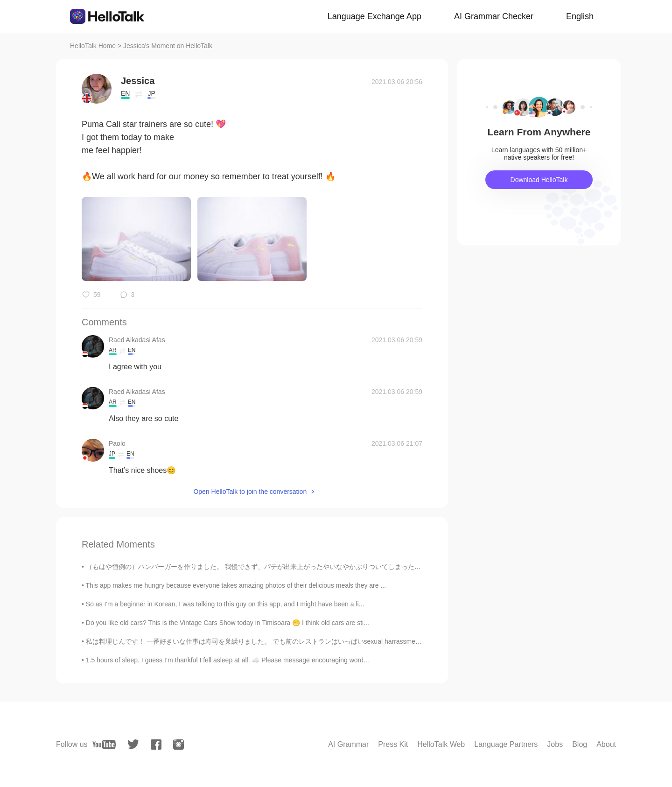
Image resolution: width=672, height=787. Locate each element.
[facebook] (156, 745)
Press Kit (393, 744)
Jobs (555, 744)
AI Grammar (348, 744)
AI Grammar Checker (494, 16)
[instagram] (178, 745)
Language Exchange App (374, 16)
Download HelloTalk (539, 180)
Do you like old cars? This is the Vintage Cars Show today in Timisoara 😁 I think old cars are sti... (227, 623)
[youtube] (104, 745)
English (580, 16)
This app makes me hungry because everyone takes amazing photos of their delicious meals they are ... (236, 585)
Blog (580, 744)
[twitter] (133, 744)
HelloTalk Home (93, 46)
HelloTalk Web (441, 744)
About (606, 744)
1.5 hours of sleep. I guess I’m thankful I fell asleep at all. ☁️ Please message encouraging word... (227, 660)
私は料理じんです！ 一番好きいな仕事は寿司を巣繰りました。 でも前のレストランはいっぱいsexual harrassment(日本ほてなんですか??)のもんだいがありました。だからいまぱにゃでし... (363, 641)
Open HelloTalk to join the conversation (250, 492)
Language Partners (506, 744)
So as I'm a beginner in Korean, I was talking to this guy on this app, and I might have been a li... (225, 604)
